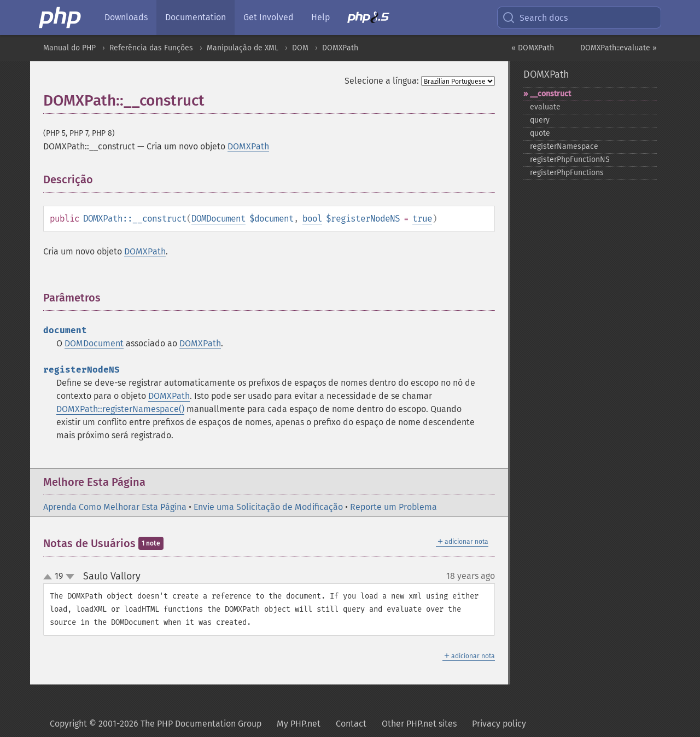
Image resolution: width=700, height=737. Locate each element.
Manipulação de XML (243, 48)
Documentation (196, 17)
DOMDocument (218, 219)
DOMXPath (340, 48)
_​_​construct (550, 94)
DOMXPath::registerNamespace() (120, 409)
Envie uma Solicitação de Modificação (268, 507)
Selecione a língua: (382, 81)
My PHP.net (299, 724)
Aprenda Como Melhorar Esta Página (115, 507)
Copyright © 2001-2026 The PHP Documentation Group (156, 724)
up (50, 577)
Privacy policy (499, 724)
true (422, 219)
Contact (351, 724)
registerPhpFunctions (567, 173)
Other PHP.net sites (419, 724)
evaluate (545, 107)
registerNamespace (564, 146)
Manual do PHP (69, 48)
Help (320, 17)
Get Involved (269, 17)
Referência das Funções (151, 48)
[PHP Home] (61, 18)
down (70, 577)
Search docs (535, 18)
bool (312, 219)
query (540, 120)
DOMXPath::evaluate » (619, 48)
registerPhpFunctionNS (570, 159)
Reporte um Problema (393, 507)
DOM (300, 48)
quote (540, 133)
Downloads (126, 17)
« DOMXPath (533, 48)
